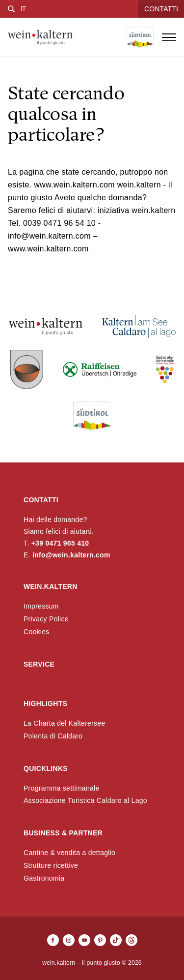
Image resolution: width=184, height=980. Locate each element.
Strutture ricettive (51, 865)
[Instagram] (69, 940)
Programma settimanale (62, 788)
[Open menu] (169, 37)
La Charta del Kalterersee (65, 723)
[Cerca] (11, 9)
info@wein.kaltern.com (71, 555)
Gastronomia (44, 878)
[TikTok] (116, 940)
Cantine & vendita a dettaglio (69, 853)
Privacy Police (46, 619)
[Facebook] (53, 940)
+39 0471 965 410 (60, 543)
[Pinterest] (100, 940)
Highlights (45, 704)
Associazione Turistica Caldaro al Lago (85, 800)
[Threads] (131, 940)
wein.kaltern (51, 586)
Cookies (37, 632)
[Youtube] (84, 940)
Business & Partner (63, 833)
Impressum (41, 606)
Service (39, 664)
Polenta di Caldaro (53, 736)
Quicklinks (46, 768)
